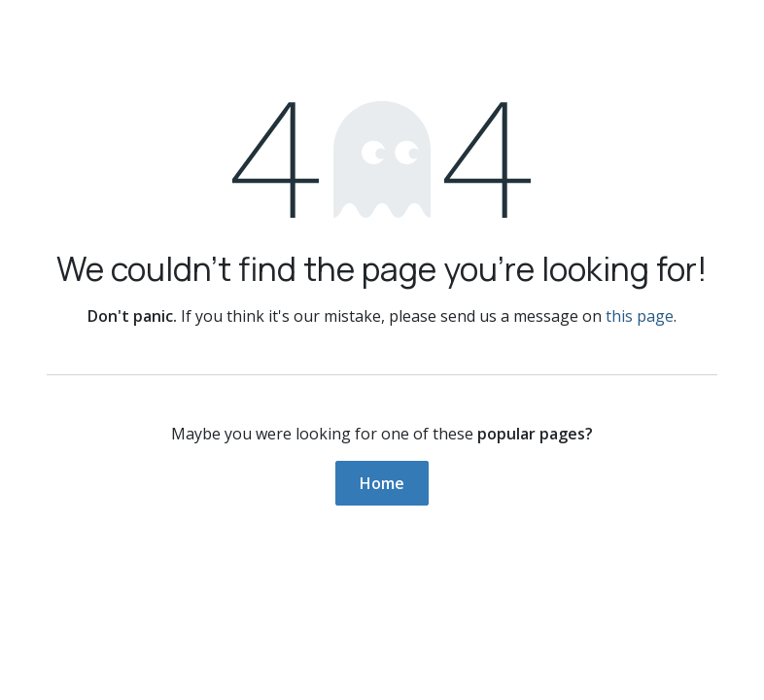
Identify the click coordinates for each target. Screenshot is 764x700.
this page (640, 316)
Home (382, 483)
